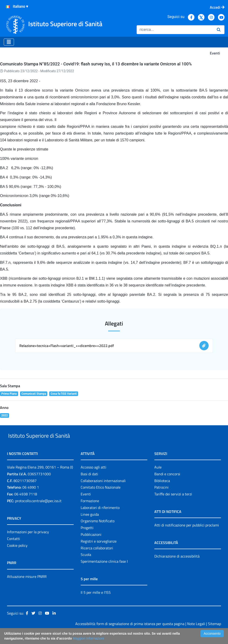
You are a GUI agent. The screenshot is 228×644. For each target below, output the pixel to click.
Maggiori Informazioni (88, 638)
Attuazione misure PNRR (27, 587)
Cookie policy (17, 556)
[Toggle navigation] (9, 42)
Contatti (14, 549)
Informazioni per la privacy (28, 543)
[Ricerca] (175, 30)
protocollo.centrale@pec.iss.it (38, 512)
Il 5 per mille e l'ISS (96, 603)
